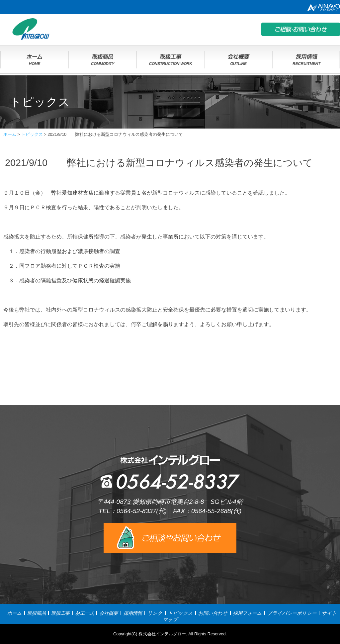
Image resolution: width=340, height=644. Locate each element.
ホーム (15, 613)
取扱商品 (37, 613)
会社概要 (109, 613)
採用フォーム (248, 613)
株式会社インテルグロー (162, 634)
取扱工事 (60, 613)
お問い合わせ (213, 613)
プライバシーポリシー (292, 613)
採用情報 (133, 613)
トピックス (180, 613)
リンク (155, 613)
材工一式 (85, 613)
